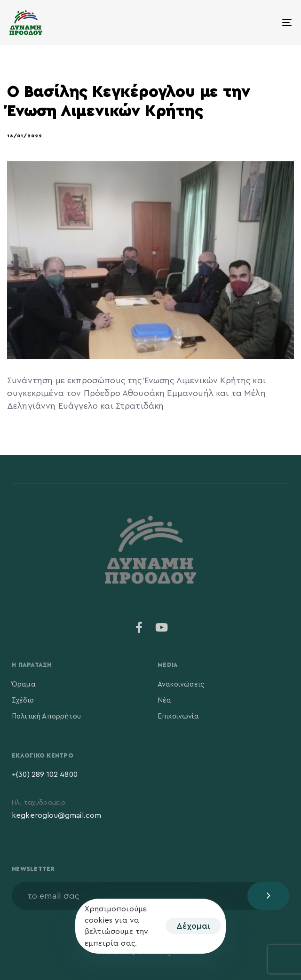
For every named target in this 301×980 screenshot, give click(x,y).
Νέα (164, 700)
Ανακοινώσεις (181, 684)
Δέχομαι (193, 926)
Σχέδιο (23, 700)
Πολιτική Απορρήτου (46, 716)
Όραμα (24, 684)
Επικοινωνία (178, 716)
